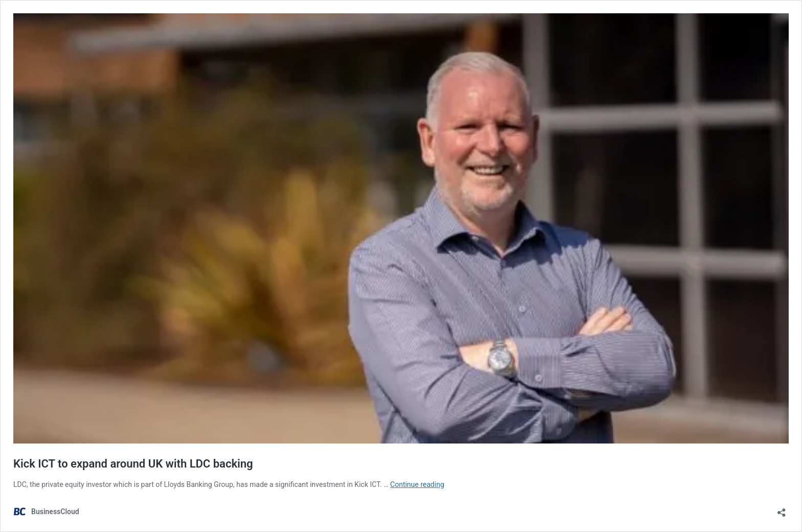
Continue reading (417, 484)
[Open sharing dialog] (782, 509)
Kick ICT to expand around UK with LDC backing (133, 464)
